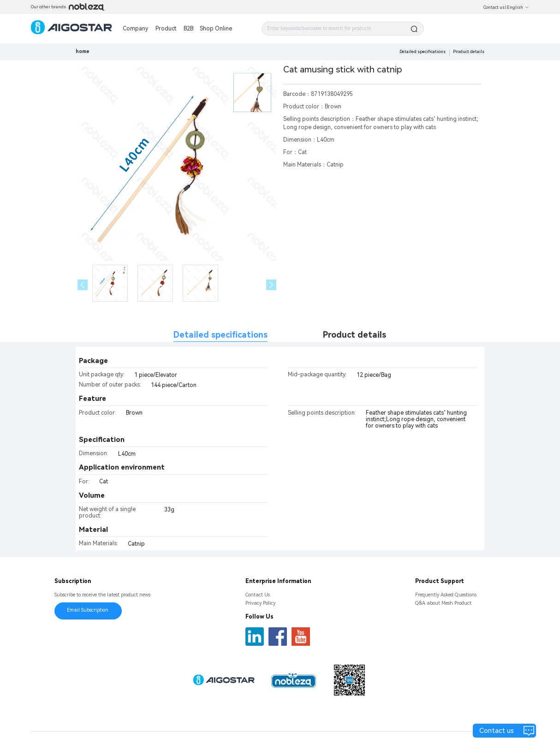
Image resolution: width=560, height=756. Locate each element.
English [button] (518, 7)
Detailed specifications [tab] (220, 335)
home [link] (83, 51)
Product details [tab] (354, 335)
